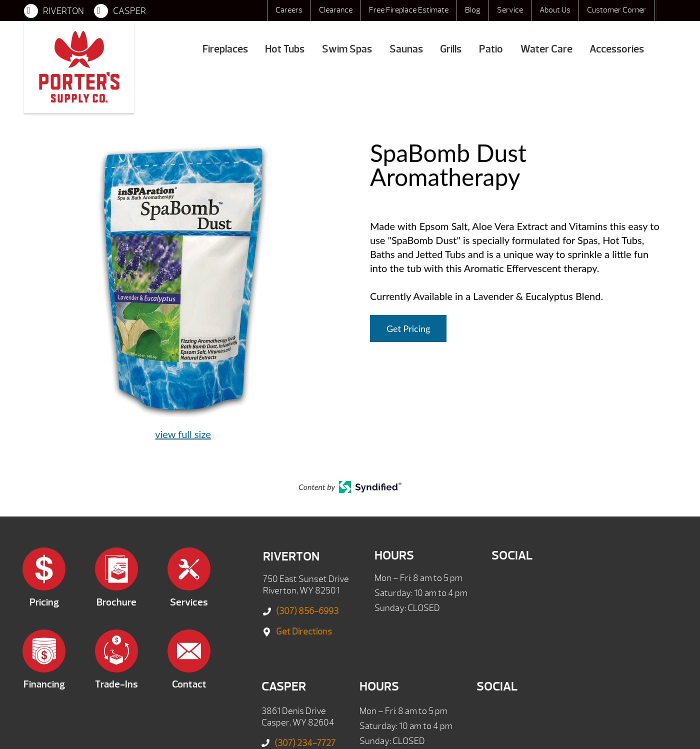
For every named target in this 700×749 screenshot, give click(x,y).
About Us (555, 10)
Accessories (617, 49)
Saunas (406, 49)
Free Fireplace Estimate (409, 10)
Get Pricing (408, 328)
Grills (451, 49)
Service (510, 10)
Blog (473, 10)
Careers (289, 10)
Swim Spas (347, 49)
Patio (491, 49)
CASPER (120, 11)
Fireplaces (225, 49)
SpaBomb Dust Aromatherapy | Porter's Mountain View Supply (79, 67)
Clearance (336, 10)
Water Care (546, 49)
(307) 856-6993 (307, 611)
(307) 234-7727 (305, 743)
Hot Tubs (285, 49)
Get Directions (304, 632)
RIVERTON (54, 11)
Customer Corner (616, 10)
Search (666, 10)
